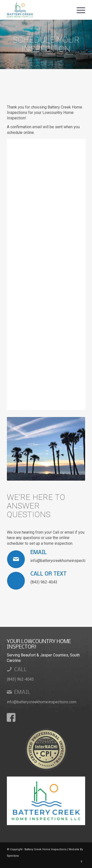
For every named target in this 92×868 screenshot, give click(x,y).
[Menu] (78, 10)
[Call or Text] (16, 581)
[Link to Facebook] (81, 862)
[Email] (16, 559)
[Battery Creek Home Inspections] (38, 10)
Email (39, 553)
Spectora (13, 856)
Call (21, 670)
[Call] (9, 669)
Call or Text (49, 574)
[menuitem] (78, 10)
